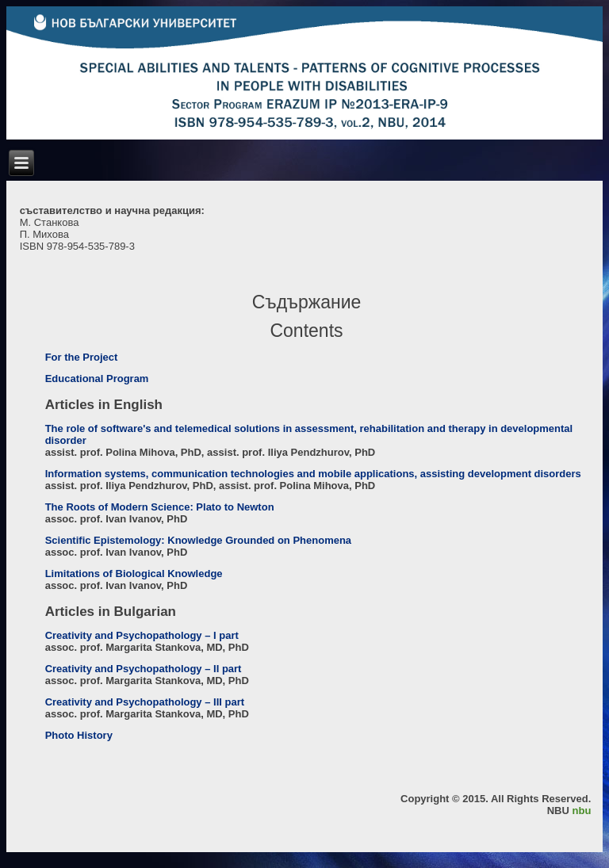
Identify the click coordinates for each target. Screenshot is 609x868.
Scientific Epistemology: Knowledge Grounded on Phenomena (198, 540)
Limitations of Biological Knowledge (134, 574)
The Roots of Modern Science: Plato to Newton (160, 507)
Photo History (79, 735)
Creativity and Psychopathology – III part (145, 702)
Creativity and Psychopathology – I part (142, 635)
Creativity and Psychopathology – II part (144, 669)
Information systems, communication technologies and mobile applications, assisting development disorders (313, 474)
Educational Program (97, 379)
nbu (582, 811)
